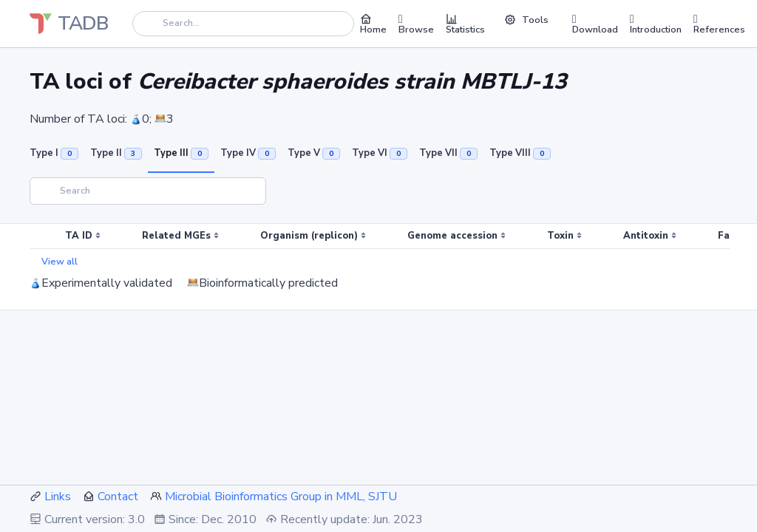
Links (58, 497)
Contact (118, 497)
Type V (314, 153)
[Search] (243, 23)
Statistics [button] (465, 24)
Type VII (448, 153)
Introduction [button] (656, 24)
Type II (116, 153)
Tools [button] (526, 20)
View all (60, 262)
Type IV (248, 153)
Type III (181, 153)
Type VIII (520, 153)
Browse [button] (416, 24)
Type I (54, 153)
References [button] (719, 24)
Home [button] (373, 24)
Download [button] (595, 24)
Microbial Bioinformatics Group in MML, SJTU (281, 497)
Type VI (380, 153)
